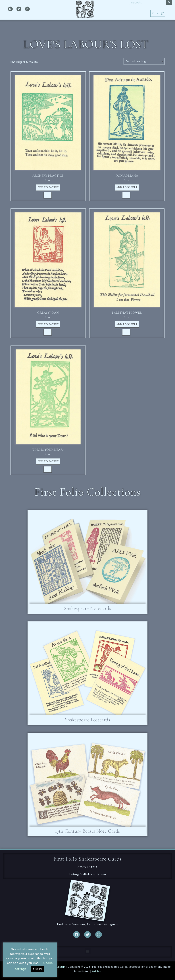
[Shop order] (144, 61)
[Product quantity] (48, 195)
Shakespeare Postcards (87, 720)
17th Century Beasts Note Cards (87, 831)
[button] (88, 951)
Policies (96, 972)
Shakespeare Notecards (88, 608)
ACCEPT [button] (37, 969)
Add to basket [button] (48, 187)
